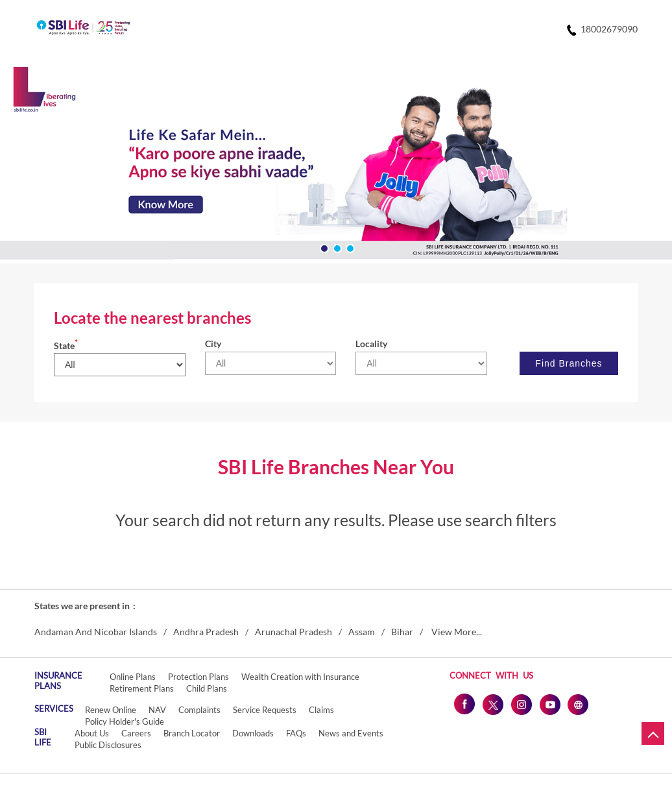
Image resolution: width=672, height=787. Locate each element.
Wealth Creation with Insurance (300, 677)
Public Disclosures (108, 745)
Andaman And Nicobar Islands (96, 632)
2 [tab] (336, 247)
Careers (136, 733)
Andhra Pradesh (206, 632)
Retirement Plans (142, 688)
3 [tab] (349, 247)
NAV (157, 710)
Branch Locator (192, 733)
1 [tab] (323, 247)
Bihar (402, 632)
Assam (362, 632)
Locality (371, 344)
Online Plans (133, 677)
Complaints (199, 710)
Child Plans (207, 688)
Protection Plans (198, 677)
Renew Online (111, 710)
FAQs (296, 733)
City (213, 344)
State (66, 345)
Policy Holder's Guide (125, 721)
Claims (321, 710)
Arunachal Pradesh (294, 632)
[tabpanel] (336, 165)
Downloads (253, 733)
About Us (92, 733)
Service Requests (265, 710)
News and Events (351, 733)
